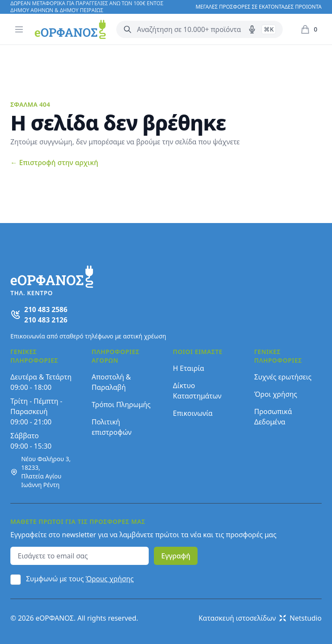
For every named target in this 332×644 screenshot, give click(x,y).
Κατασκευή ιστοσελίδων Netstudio (260, 618)
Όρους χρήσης (110, 579)
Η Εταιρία (188, 368)
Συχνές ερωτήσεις (283, 377)
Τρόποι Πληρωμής (121, 405)
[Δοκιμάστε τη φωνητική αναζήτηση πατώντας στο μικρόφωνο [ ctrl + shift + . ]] (252, 29)
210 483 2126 (46, 320)
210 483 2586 (46, 309)
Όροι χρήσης (276, 394)
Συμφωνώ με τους (80, 579)
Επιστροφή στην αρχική (54, 163)
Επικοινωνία (193, 413)
